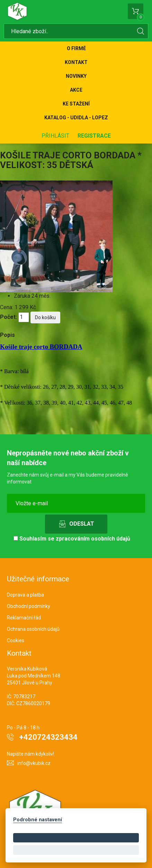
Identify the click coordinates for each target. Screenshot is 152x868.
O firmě (76, 48)
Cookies (16, 640)
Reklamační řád (24, 618)
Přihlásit (55, 136)
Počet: (8, 317)
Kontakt (76, 62)
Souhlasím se (72, 539)
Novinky (76, 76)
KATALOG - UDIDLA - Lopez (76, 118)
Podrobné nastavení (38, 820)
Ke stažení (76, 104)
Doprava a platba (25, 595)
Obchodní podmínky (29, 606)
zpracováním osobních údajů (93, 539)
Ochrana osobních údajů (33, 629)
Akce (76, 90)
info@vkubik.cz (34, 763)
